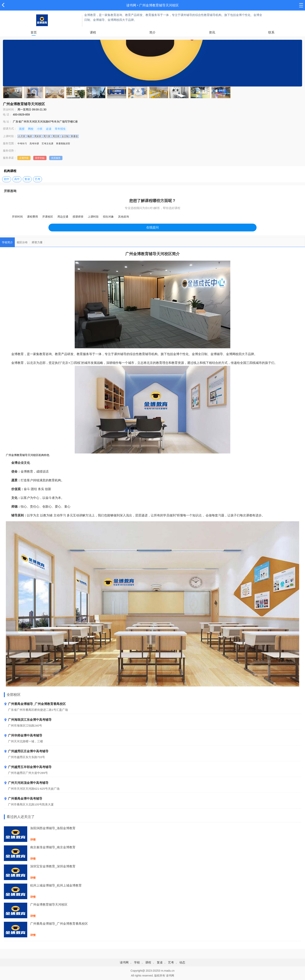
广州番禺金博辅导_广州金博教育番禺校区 (35, 704)
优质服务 (56, 158)
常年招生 (60, 129)
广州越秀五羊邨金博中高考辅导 (28, 767)
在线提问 (152, 227)
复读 (27, 179)
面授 (22, 129)
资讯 (212, 32)
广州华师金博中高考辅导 (23, 736)
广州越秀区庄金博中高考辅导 (26, 751)
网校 (31, 129)
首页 (34, 32)
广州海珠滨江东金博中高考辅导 (28, 720)
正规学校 (24, 158)
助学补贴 (40, 158)
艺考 (38, 179)
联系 (271, 32)
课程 (93, 32)
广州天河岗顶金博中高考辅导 (26, 783)
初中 (7, 179)
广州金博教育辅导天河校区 (159, 5)
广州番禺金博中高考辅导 (23, 799)
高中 (17, 179)
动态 (182, 962)
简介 (152, 32)
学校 (137, 962)
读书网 (131, 5)
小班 (40, 129)
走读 (49, 129)
